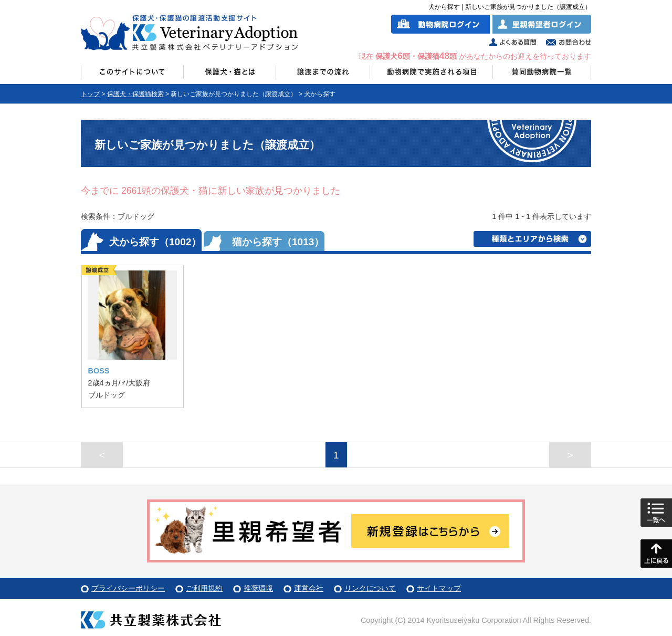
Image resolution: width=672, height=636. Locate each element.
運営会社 (309, 588)
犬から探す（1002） (155, 242)
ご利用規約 (204, 588)
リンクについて (370, 588)
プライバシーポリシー (128, 588)
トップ (90, 94)
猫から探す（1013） (278, 242)
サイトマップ (439, 588)
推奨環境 (258, 588)
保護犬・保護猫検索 (135, 94)
